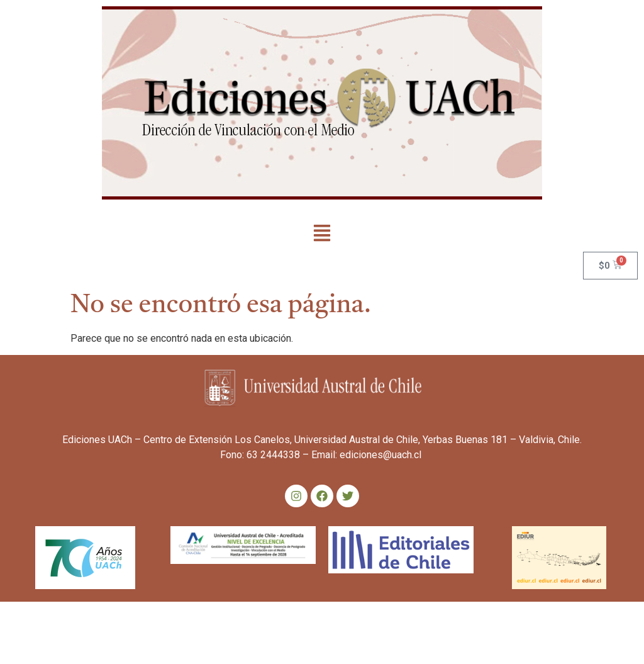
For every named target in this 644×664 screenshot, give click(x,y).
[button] (322, 234)
